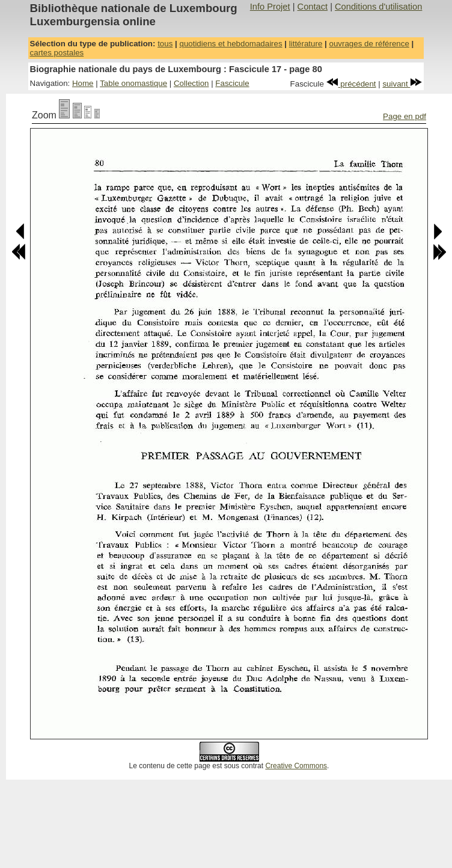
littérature (306, 44)
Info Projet (270, 7)
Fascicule (232, 83)
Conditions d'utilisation (378, 7)
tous (165, 44)
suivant (402, 84)
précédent (351, 84)
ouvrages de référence (369, 44)
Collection (191, 83)
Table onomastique (133, 83)
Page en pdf (405, 116)
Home (83, 83)
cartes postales (57, 53)
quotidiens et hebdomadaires (231, 44)
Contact (313, 7)
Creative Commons (296, 766)
